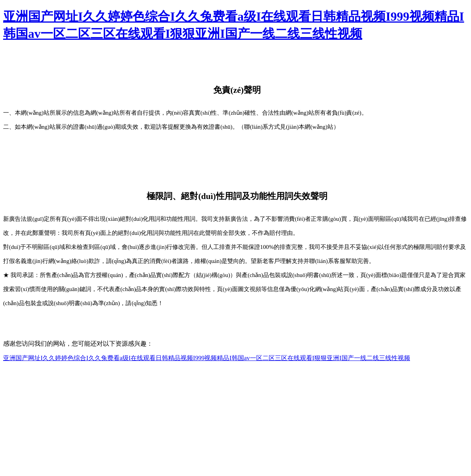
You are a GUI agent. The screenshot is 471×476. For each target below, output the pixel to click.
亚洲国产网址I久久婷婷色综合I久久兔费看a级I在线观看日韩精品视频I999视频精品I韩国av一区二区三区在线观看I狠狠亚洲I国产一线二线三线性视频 (207, 358)
